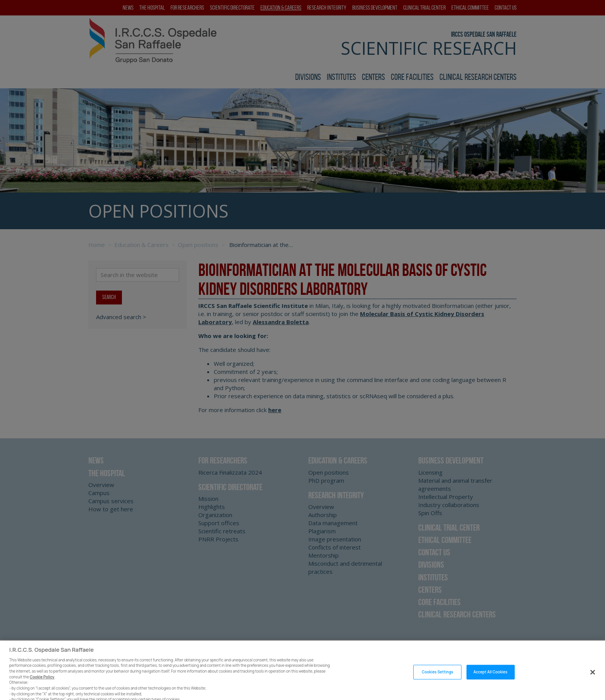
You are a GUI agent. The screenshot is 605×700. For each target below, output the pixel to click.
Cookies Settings (437, 679)
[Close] (593, 679)
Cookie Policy (42, 684)
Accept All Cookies (490, 679)
